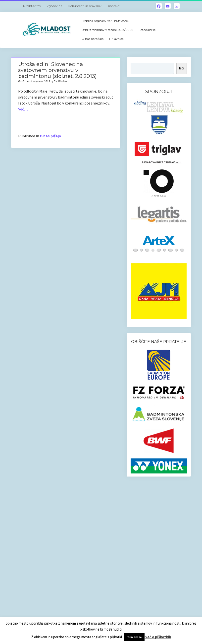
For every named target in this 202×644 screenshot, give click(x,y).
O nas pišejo (50, 136)
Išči (182, 68)
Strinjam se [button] (134, 637)
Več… (23, 109)
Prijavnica (116, 39)
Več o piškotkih (158, 637)
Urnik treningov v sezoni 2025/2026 (107, 30)
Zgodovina (54, 6)
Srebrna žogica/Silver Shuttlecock (105, 21)
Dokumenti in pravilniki (85, 6)
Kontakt (114, 6)
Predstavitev (32, 6)
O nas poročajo (93, 39)
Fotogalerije (147, 30)
